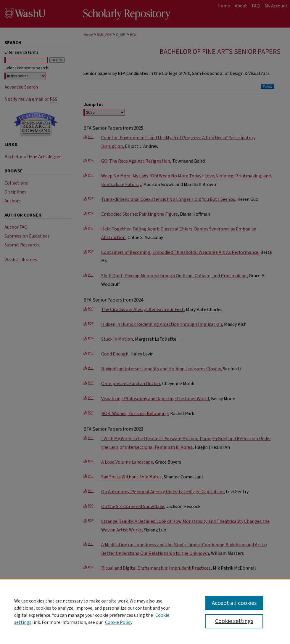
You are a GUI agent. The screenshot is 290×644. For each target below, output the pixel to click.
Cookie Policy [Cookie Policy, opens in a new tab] (119, 622)
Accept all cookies (234, 603)
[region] (145, 611)
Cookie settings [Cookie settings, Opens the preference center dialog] (234, 621)
